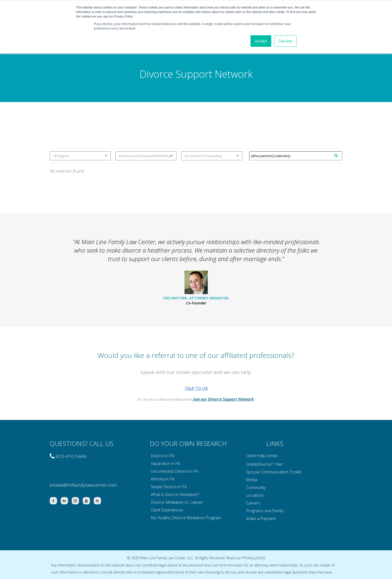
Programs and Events (265, 511)
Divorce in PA (163, 456)
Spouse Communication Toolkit (273, 472)
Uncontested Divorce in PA (175, 471)
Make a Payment (261, 518)
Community (256, 487)
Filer (279, 464)
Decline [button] (285, 41)
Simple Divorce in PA (169, 487)
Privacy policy (254, 558)
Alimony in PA (163, 479)
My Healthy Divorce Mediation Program (186, 518)
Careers (253, 503)
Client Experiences (167, 510)
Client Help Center (262, 456)
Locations (255, 495)
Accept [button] (261, 41)
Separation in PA (165, 463)
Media (252, 480)
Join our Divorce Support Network (223, 399)
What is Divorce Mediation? (175, 494)
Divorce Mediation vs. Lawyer (177, 502)
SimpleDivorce (259, 464)
